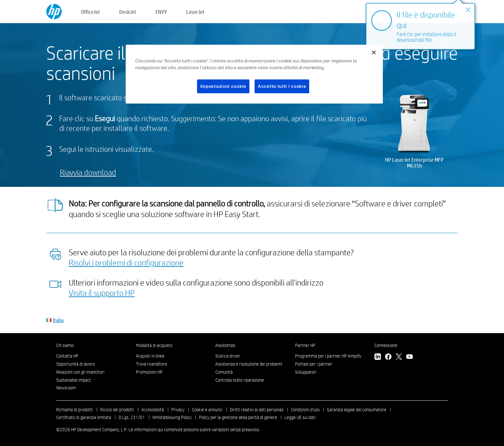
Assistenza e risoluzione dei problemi (249, 364)
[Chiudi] (374, 52)
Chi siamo (65, 345)
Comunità (224, 372)
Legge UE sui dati (300, 417)
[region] (254, 74)
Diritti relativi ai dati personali (257, 410)
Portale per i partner (314, 364)
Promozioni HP (149, 372)
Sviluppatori (306, 372)
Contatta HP (67, 356)
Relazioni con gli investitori (80, 372)
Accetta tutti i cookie (282, 86)
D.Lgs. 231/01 (132, 417)
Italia (58, 320)
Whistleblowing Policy (172, 417)
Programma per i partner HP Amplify (328, 356)
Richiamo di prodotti (75, 410)
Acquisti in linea (150, 356)
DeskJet (128, 12)
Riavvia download (88, 172)
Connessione (386, 345)
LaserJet (195, 12)
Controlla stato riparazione (240, 380)
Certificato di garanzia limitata (84, 417)
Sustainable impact (74, 380)
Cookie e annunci (207, 410)
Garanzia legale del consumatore (357, 410)
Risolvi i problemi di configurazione (126, 262)
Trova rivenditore (152, 364)
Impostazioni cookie (223, 86)
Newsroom (66, 388)
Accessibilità (153, 410)
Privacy (178, 410)
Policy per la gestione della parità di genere (238, 417)
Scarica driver (228, 356)
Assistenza (225, 345)
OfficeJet (90, 12)
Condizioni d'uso (305, 410)
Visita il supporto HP (102, 293)
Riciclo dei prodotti (117, 410)
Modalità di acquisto (154, 345)
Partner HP (305, 345)
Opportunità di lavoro (76, 364)
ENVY (161, 12)
